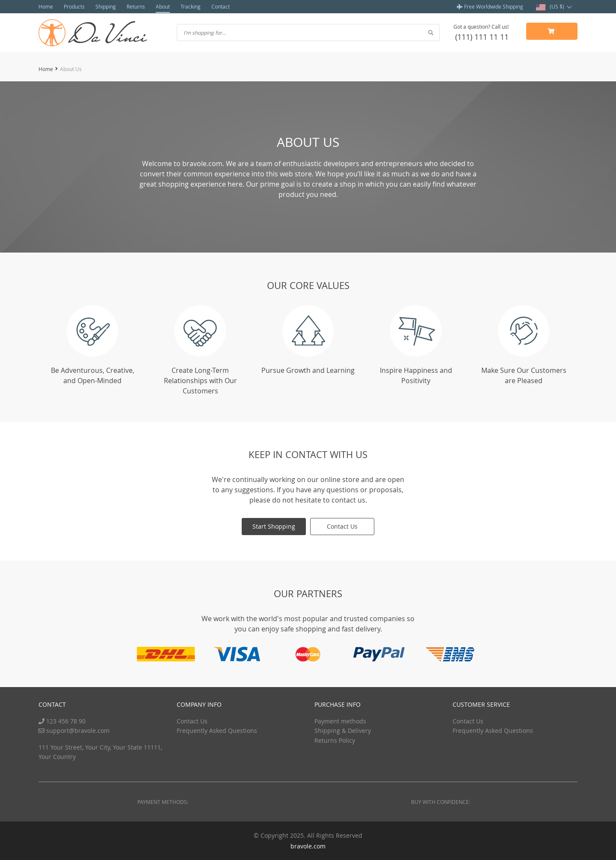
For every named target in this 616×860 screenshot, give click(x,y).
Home (46, 6)
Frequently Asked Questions (217, 731)
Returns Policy (335, 740)
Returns (136, 6)
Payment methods (340, 721)
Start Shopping (274, 526)
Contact (221, 6)
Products (74, 6)
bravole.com (308, 846)
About (163, 6)
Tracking (191, 6)
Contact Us (342, 526)
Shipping (106, 6)
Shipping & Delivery (343, 731)
